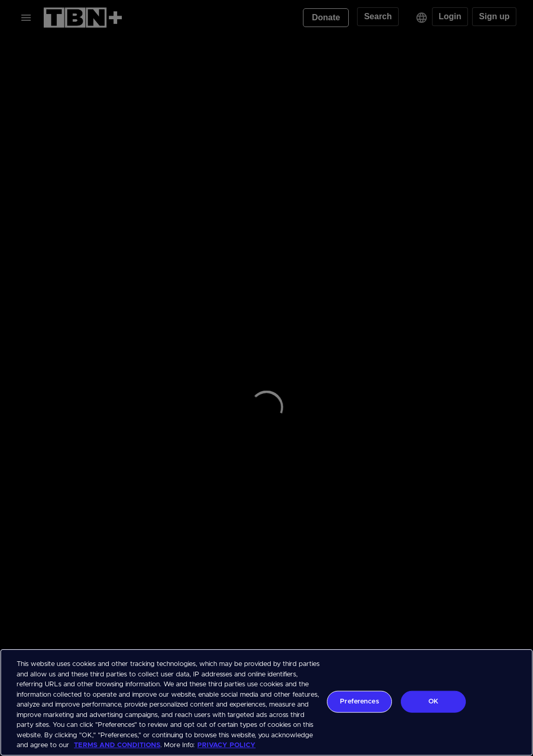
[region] (266, 702)
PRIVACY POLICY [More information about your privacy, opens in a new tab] (226, 745)
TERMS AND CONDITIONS (117, 745)
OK (433, 702)
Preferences (359, 702)
